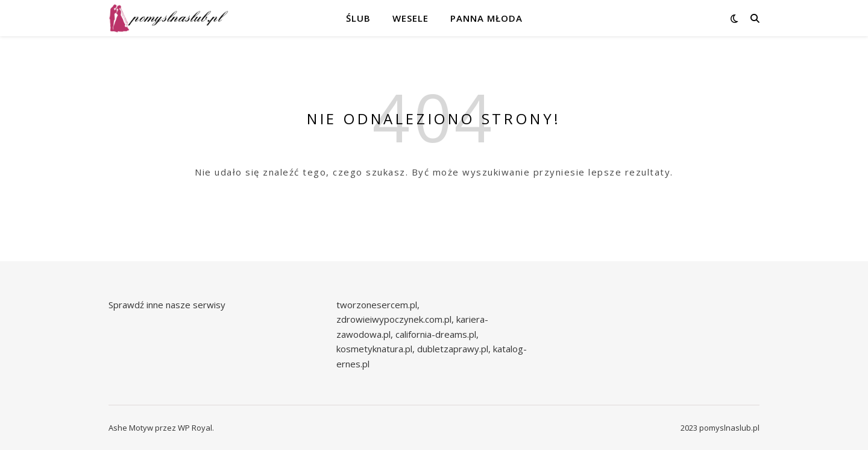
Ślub (358, 18)
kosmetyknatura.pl (374, 349)
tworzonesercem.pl (377, 305)
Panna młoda (486, 18)
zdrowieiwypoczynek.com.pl (394, 319)
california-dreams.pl (436, 334)
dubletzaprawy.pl (453, 349)
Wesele (410, 18)
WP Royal (195, 428)
